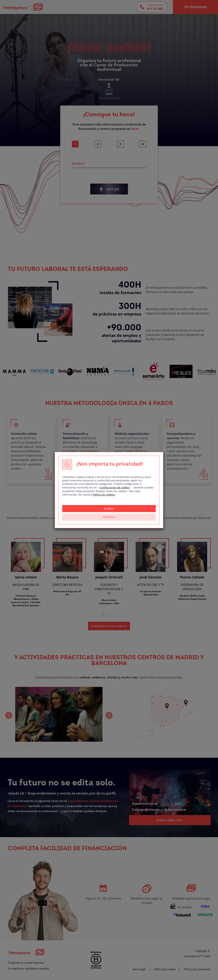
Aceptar (109, 508)
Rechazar (109, 517)
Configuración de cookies (115, 487)
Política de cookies (104, 495)
